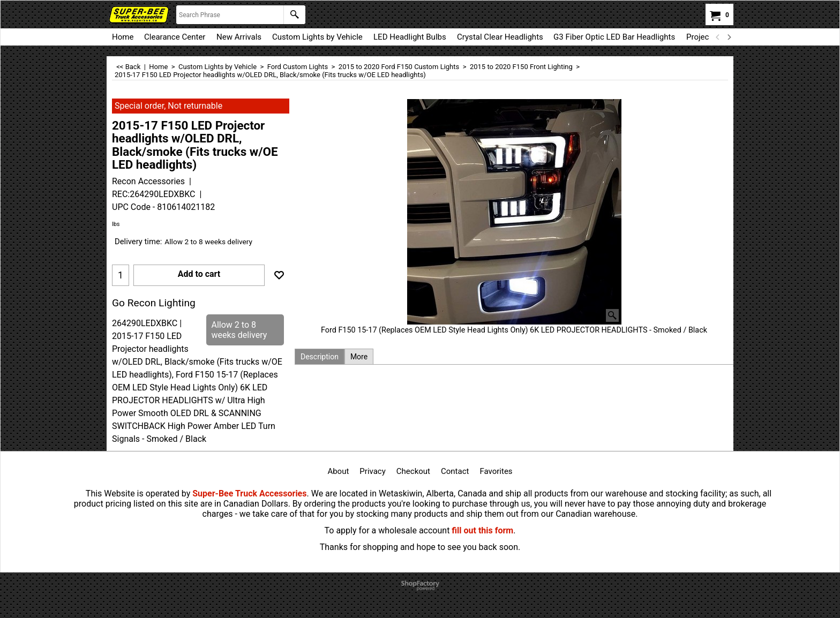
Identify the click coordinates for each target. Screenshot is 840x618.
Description (320, 357)
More (359, 357)
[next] (729, 37)
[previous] (718, 37)
